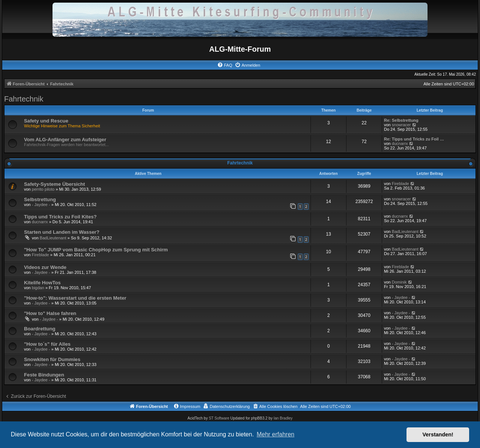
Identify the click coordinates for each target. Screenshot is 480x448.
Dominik (399, 282)
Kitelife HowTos (42, 283)
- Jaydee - (41, 205)
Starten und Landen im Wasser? (62, 232)
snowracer (401, 125)
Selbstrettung (40, 199)
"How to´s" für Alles (47, 344)
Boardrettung (40, 329)
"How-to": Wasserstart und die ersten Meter (75, 298)
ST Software (219, 418)
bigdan (38, 288)
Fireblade (400, 184)
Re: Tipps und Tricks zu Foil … (414, 139)
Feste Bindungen (44, 375)
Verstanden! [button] (438, 435)
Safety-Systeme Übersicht (55, 184)
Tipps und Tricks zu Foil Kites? (60, 217)
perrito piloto (43, 189)
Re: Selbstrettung (401, 120)
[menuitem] (225, 65)
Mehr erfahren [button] (275, 434)
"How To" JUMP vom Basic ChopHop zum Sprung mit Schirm (96, 250)
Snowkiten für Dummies (52, 359)
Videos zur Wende (45, 267)
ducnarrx (400, 143)
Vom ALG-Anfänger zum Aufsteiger (65, 140)
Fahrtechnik (24, 99)
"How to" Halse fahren (50, 313)
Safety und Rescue (46, 121)
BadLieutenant (53, 238)
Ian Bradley (283, 418)
